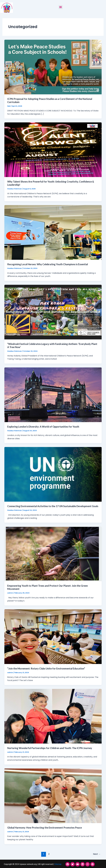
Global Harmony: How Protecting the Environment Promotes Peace (45, 828)
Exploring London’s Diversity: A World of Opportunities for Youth (43, 427)
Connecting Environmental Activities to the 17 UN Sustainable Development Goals (53, 506)
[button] (61, 7)
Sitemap (58, 864)
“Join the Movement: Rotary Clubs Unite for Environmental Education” (46, 668)
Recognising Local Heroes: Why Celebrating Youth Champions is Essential (48, 264)
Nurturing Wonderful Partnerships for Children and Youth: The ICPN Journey (50, 748)
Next (97, 854)
